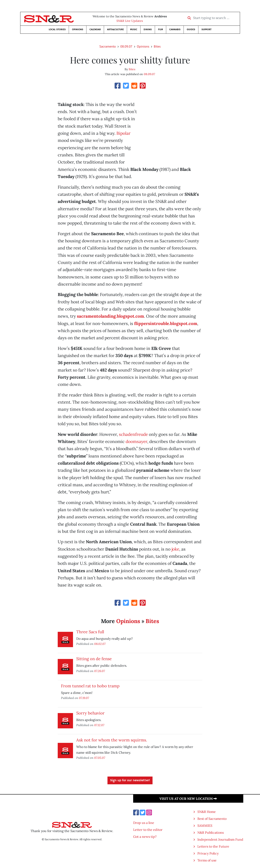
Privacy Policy (208, 853)
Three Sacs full (90, 632)
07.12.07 (99, 725)
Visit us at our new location (188, 799)
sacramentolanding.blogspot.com (110, 316)
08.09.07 (126, 46)
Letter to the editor (148, 830)
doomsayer (136, 441)
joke (175, 549)
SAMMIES (205, 826)
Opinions (78, 29)
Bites (157, 46)
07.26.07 (100, 671)
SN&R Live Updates (130, 21)
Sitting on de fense (94, 659)
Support (206, 29)
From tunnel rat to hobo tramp (90, 686)
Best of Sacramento (212, 819)
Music (134, 29)
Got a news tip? (145, 837)
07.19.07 (84, 698)
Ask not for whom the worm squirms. (112, 740)
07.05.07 (100, 758)
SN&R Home (207, 812)
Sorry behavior (90, 713)
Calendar (95, 29)
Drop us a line (144, 823)
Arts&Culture (115, 29)
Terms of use (207, 860)
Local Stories (57, 29)
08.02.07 (100, 644)
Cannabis (175, 29)
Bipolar (123, 133)
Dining (148, 29)
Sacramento (108, 46)
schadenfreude (133, 434)
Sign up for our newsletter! (130, 780)
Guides (191, 29)
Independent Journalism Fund (220, 839)
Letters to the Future (213, 846)
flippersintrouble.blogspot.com (166, 323)
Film (160, 29)
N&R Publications (211, 832)
